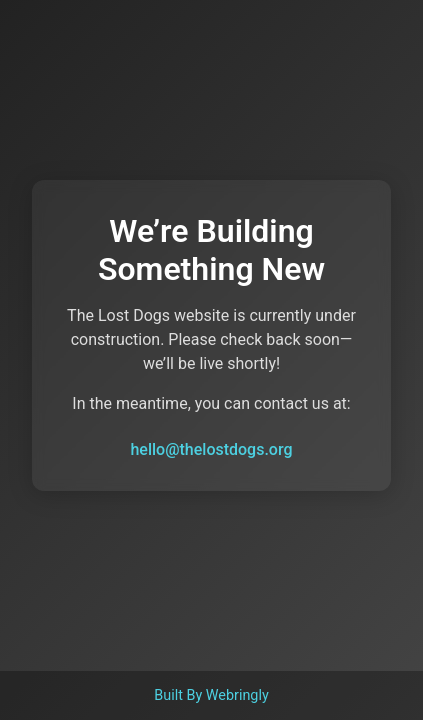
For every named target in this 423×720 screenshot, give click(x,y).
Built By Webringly (211, 695)
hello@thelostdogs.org (211, 449)
